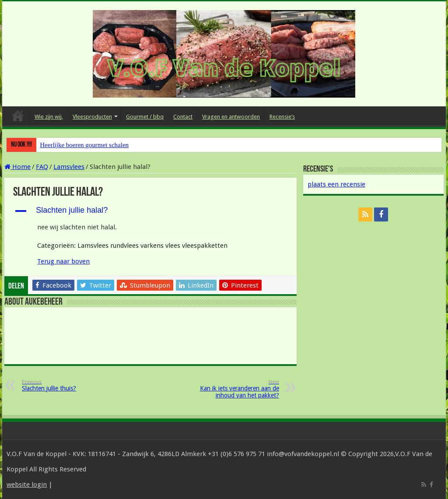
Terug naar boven (63, 261)
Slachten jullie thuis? (67, 385)
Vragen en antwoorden (231, 117)
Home (18, 116)
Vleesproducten (92, 117)
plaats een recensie (336, 184)
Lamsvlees (69, 167)
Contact (183, 117)
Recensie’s (282, 117)
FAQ (42, 167)
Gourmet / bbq (145, 117)
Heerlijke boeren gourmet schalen (84, 145)
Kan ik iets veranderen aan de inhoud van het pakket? (234, 389)
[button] (150, 211)
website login (27, 485)
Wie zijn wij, (49, 117)
